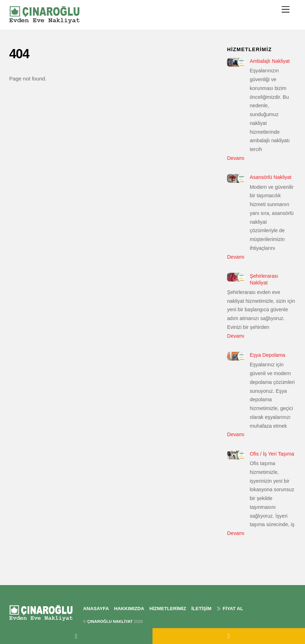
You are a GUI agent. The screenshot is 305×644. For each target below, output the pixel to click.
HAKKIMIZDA (129, 609)
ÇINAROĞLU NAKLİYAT (110, 621)
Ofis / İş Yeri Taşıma (272, 454)
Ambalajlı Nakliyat (270, 61)
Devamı (236, 158)
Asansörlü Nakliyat (270, 177)
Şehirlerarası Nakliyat (264, 279)
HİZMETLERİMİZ (168, 609)
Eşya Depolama (267, 355)
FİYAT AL (230, 609)
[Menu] (286, 9)
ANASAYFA (96, 609)
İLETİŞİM (201, 609)
